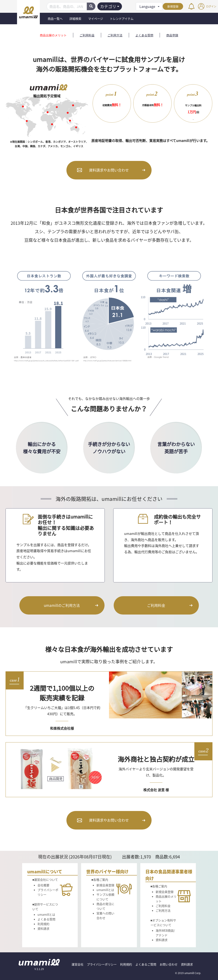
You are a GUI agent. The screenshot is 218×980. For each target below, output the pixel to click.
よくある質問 (144, 35)
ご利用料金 (87, 35)
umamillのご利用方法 (62, 605)
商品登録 (172, 35)
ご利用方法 (115, 35)
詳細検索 (75, 19)
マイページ (96, 19)
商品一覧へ (55, 19)
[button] (149, 6)
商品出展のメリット (53, 35)
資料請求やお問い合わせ (109, 170)
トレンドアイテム (122, 19)
